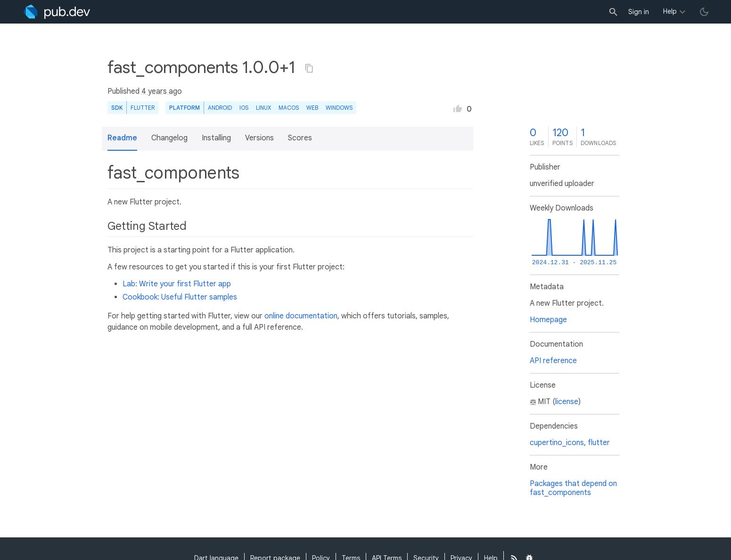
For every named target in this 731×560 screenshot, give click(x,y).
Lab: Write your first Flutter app (177, 284)
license (567, 402)
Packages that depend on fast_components (573, 488)
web (312, 108)
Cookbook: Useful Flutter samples (180, 297)
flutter (599, 443)
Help (670, 11)
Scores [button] (300, 138)
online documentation (301, 316)
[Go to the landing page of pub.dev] (57, 12)
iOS (244, 108)
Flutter (143, 108)
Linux (263, 108)
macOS (289, 108)
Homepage (548, 320)
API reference (553, 361)
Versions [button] (259, 138)
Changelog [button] (169, 138)
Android (220, 108)
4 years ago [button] (162, 91)
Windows (339, 108)
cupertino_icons (557, 443)
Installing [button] (216, 138)
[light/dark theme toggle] (704, 12)
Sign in (639, 12)
